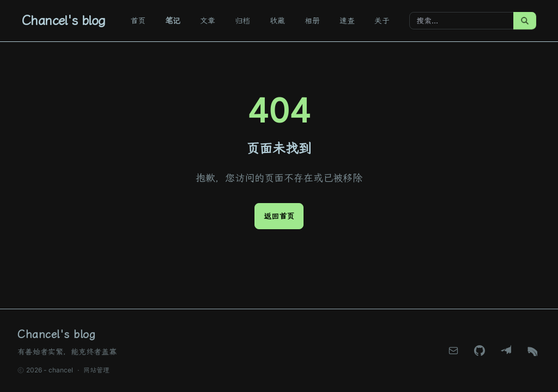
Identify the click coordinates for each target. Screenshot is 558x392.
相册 (312, 20)
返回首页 (279, 216)
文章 (208, 20)
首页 (138, 20)
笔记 (173, 20)
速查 (347, 20)
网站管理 (96, 370)
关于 (382, 20)
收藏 (277, 20)
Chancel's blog (64, 21)
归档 (242, 20)
